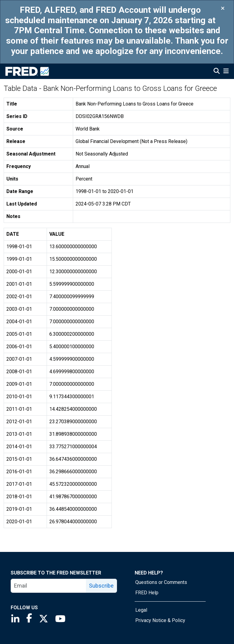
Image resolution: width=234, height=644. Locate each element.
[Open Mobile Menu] (226, 72)
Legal (141, 610)
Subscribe (101, 586)
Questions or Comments (161, 582)
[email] (49, 586)
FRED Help (147, 593)
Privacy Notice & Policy (160, 620)
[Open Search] (217, 72)
